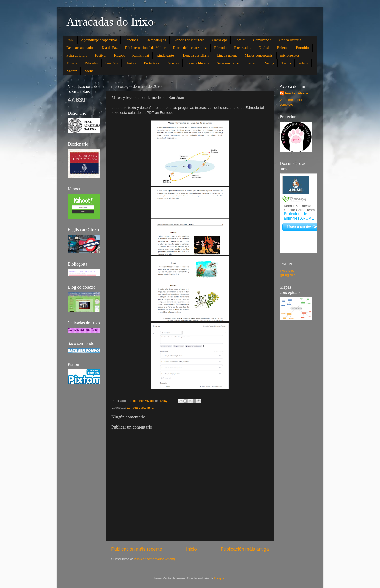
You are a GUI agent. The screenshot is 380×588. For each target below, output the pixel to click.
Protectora (151, 63)
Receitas (173, 63)
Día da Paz (110, 48)
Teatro (286, 63)
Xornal (89, 71)
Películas (91, 63)
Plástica (131, 63)
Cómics (240, 40)
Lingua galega (227, 55)
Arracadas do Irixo (110, 22)
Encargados (243, 48)
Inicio (191, 549)
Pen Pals (111, 63)
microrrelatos (290, 55)
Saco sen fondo (228, 63)
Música (72, 63)
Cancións (131, 40)
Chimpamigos (156, 40)
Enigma (283, 48)
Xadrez (72, 71)
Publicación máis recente (137, 549)
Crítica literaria (290, 40)
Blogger (220, 578)
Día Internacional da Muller (145, 48)
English (264, 48)
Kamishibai (140, 55)
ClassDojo (219, 40)
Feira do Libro (77, 55)
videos (303, 63)
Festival (101, 55)
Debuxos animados (80, 48)
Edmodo (220, 48)
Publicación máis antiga (245, 549)
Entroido (302, 48)
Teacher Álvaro (296, 93)
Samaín (252, 63)
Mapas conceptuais (259, 55)
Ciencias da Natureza (189, 40)
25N (71, 40)
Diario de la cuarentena (190, 48)
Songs (270, 63)
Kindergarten (166, 55)
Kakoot (119, 55)
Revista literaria (198, 63)
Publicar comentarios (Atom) (154, 559)
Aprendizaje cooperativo (99, 40)
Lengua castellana (196, 55)
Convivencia (262, 40)
